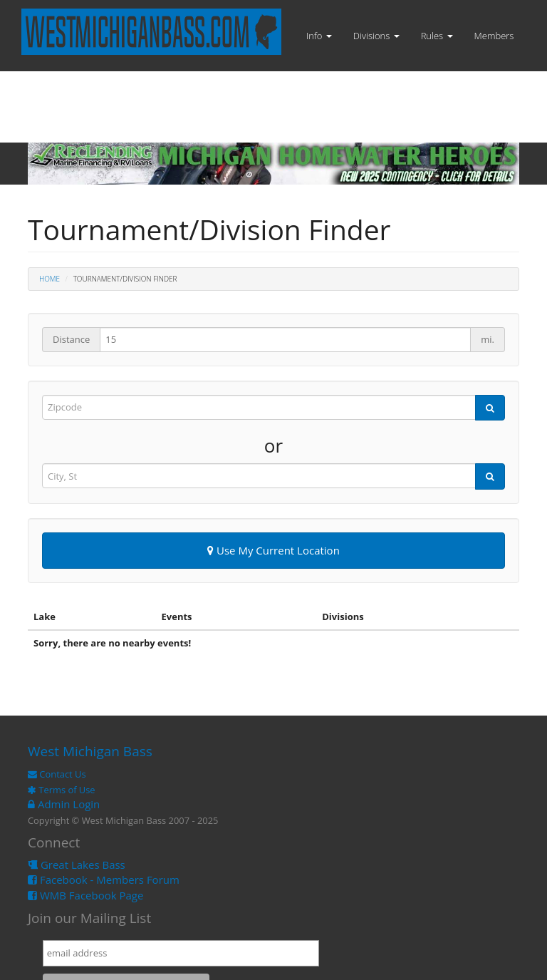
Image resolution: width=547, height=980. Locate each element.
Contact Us (57, 774)
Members (494, 36)
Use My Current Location (273, 550)
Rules (437, 36)
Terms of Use (62, 790)
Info (319, 36)
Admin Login (64, 804)
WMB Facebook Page (85, 895)
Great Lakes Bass (77, 865)
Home (50, 279)
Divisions (376, 36)
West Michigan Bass (90, 751)
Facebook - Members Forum (104, 880)
